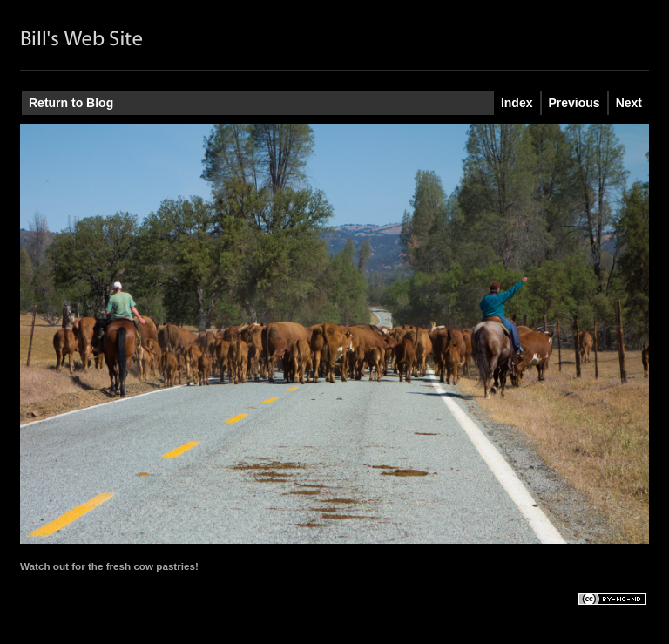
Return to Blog (71, 103)
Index (517, 103)
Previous (574, 103)
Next (629, 103)
